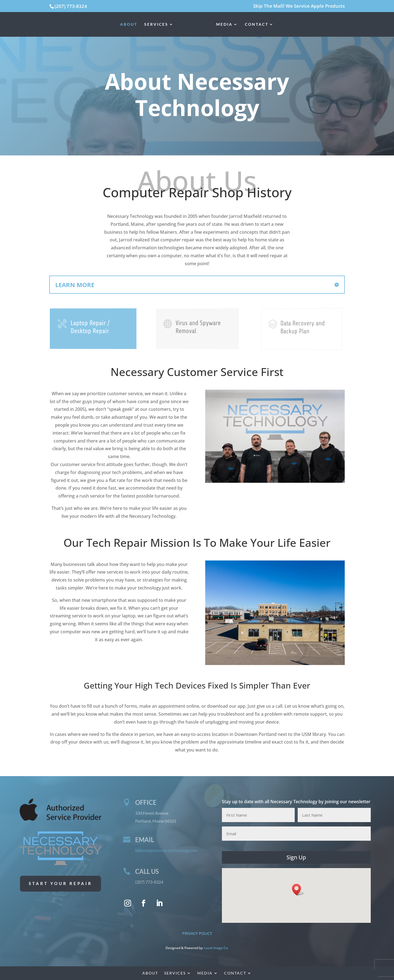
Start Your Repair (60, 883)
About (129, 24)
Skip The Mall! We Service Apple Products (299, 6)
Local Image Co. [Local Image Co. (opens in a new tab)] (216, 948)
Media (224, 24)
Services (156, 24)
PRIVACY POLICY (197, 933)
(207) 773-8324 (71, 6)
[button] (298, 890)
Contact (257, 24)
